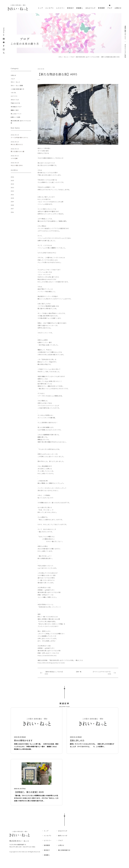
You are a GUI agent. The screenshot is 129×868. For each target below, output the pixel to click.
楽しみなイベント (16, 114)
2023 (12, 188)
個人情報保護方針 (64, 850)
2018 (12, 205)
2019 (12, 202)
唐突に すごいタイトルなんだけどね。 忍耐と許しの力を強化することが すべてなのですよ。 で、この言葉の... (92, 745)
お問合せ (118, 8)
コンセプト (49, 8)
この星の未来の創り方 (17, 89)
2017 (12, 209)
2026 (12, 177)
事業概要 (101, 8)
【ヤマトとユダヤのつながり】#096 (102, 673)
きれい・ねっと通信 (17, 85)
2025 (12, 181)
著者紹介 (70, 8)
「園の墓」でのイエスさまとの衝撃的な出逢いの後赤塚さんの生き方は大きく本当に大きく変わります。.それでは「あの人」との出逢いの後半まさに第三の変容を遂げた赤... (36, 798)
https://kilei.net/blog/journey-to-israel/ (51, 663)
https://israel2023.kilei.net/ (47, 655)
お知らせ (13, 75)
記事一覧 (79, 672)
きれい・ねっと (15, 82)
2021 (12, 195)
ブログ (110, 8)
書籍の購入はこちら (125, 33)
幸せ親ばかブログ (16, 107)
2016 (12, 212)
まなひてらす (90, 8)
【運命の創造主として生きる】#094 (54, 673)
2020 (12, 198)
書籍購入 (80, 8)
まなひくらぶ (15, 100)
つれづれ (13, 93)
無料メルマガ (63, 836)
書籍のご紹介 (15, 110)
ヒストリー (60, 8)
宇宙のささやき (15, 103)
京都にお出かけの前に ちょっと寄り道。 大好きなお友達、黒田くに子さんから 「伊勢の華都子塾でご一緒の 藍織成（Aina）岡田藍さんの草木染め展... (36, 747)
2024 (12, 184)
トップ (40, 8)
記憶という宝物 (15, 117)
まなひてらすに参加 (125, 51)
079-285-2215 (17, 847)
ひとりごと (14, 96)
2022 (12, 191)
